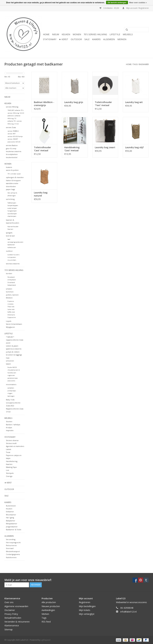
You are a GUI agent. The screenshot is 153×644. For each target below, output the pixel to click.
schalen (9, 289)
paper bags (10, 189)
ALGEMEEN (109, 39)
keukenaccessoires (14, 151)
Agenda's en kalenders (15, 446)
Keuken (9, 509)
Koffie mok (11, 312)
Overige (9, 476)
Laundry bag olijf (134, 147)
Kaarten (9, 464)
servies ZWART (13, 139)
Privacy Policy (11, 614)
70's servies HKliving (95, 34)
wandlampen (12, 214)
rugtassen (11, 375)
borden (9, 273)
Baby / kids (10, 400)
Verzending (11, 539)
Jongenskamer (12, 527)
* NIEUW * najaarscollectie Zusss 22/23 (15, 340)
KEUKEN (66, 34)
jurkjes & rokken (13, 352)
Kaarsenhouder (13, 227)
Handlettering (12, 461)
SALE (87, 39)
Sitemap (9, 629)
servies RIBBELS (13, 131)
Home (46, 34)
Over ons (9, 602)
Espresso (11, 301)
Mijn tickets (85, 610)
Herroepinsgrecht (13, 542)
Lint (8, 470)
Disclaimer (10, 610)
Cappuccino (12, 317)
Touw (8, 452)
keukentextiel (12, 157)
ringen (10, 393)
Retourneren (11, 545)
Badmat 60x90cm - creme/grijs (44, 104)
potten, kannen (12, 295)
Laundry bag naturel (41, 194)
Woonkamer (11, 515)
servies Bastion (12, 145)
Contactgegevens (13, 554)
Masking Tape (11, 467)
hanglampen (12, 211)
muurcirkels (12, 260)
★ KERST (64, 39)
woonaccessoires (13, 264)
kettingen (11, 396)
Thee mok (11, 307)
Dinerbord (11, 282)
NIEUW (56, 34)
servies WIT (12, 134)
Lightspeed (46, 640)
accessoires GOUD (14, 142)
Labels (9, 449)
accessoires (11, 381)
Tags (135, 64)
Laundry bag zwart (105, 147)
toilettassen (12, 247)
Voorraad (10, 548)
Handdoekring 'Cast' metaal (72, 149)
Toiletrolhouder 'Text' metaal (103, 104)
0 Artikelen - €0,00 (109, 8)
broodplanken (12, 154)
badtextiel (11, 245)
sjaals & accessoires (14, 349)
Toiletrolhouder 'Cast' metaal (42, 149)
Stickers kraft (11, 443)
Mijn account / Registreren (136, 8)
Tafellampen (12, 203)
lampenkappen (13, 205)
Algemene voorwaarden (16, 606)
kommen (10, 292)
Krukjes (9, 427)
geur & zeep (11, 148)
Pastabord (11, 277)
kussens (9, 167)
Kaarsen (10, 229)
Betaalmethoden (13, 618)
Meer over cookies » (138, 3)
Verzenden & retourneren (17, 622)
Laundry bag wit (134, 102)
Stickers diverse (12, 440)
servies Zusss (11, 127)
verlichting (10, 199)
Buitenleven (11, 506)
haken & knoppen (13, 180)
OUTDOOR (76, 39)
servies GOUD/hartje (15, 136)
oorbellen (11, 388)
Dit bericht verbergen (117, 3)
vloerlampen (12, 216)
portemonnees (13, 378)
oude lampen (12, 208)
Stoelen (9, 421)
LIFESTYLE (115, 34)
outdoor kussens (14, 255)
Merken (122, 39)
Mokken (9, 298)
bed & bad (10, 236)
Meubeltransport (13, 551)
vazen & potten (12, 170)
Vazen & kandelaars (14, 324)
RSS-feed (46, 622)
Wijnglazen (10, 327)
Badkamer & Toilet (14, 530)
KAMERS (96, 39)
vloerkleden (11, 186)
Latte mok (11, 309)
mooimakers (11, 384)
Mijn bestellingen (87, 606)
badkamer (144, 64)
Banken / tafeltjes (13, 425)
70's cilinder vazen (14, 174)
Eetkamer (10, 512)
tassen (8, 364)
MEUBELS (128, 34)
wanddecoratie (12, 183)
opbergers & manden (15, 177)
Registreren (85, 602)
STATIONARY (50, 39)
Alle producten (49, 602)
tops (8, 358)
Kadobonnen (11, 557)
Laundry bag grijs (74, 102)
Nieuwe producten (51, 606)
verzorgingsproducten (15, 242)
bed (9, 239)
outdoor (9, 251)
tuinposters (12, 257)
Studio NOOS (12, 367)
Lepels (9, 321)
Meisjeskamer (12, 524)
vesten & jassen (12, 346)
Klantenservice (12, 625)
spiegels (9, 233)
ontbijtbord (12, 280)
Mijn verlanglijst (87, 614)
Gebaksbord (12, 285)
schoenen (10, 361)
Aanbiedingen (48, 610)
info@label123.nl (128, 612)
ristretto (10, 304)
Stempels (10, 473)
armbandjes (12, 391)
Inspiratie (10, 430)
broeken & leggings (14, 355)
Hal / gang (10, 518)
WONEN (77, 34)
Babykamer (11, 521)
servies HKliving (12, 107)
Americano (11, 315)
